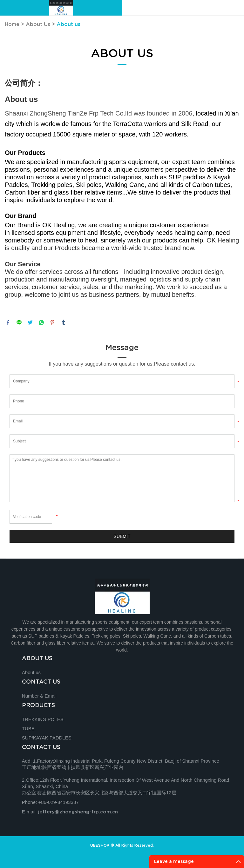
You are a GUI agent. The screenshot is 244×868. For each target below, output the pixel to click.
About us (68, 24)
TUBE (28, 729)
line (19, 322)
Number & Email (39, 696)
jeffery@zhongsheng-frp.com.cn (78, 812)
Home (12, 24)
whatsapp (41, 322)
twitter (30, 322)
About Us (38, 24)
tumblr (64, 322)
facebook (8, 322)
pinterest (52, 322)
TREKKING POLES (43, 719)
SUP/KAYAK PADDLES (47, 738)
